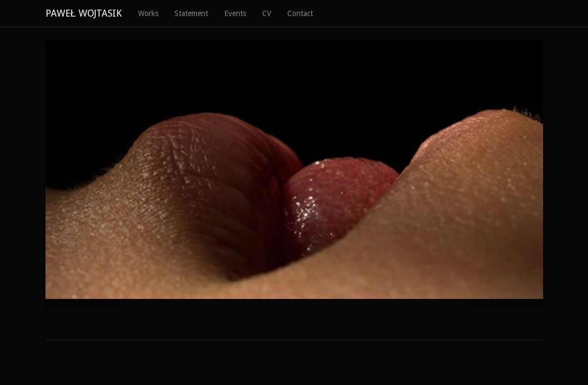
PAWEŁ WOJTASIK (84, 13)
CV (267, 13)
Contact (300, 13)
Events (235, 13)
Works (148, 13)
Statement (191, 13)
